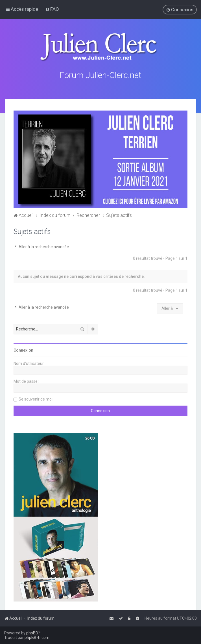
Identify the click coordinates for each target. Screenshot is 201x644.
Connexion (23, 350)
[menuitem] (52, 9)
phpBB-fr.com (37, 637)
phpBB (32, 633)
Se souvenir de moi (36, 399)
